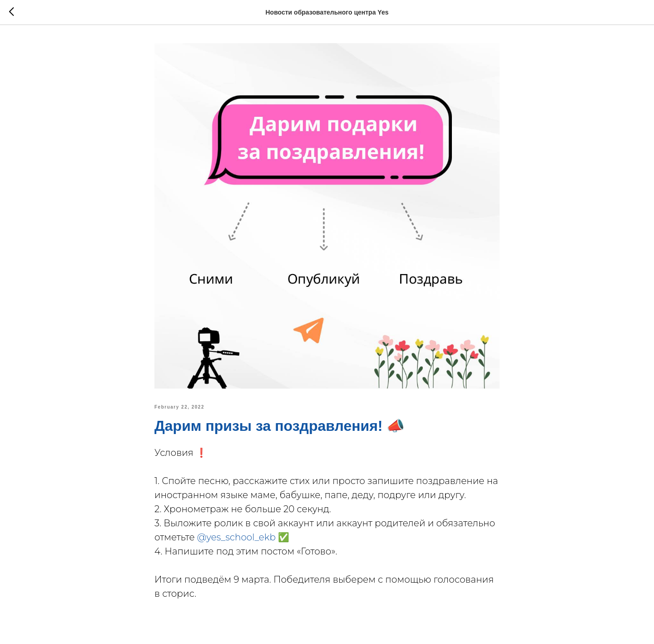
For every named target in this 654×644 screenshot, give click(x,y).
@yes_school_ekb (236, 537)
